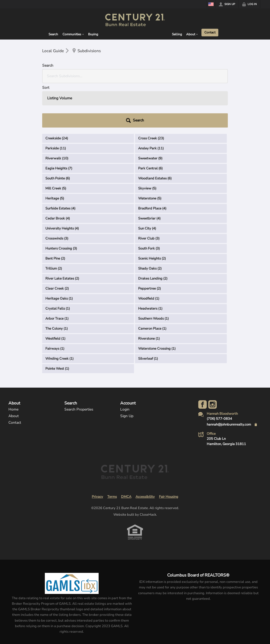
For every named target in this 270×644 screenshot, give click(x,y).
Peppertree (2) (150, 244)
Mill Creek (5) (56, 144)
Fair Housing (169, 452)
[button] (214, 76)
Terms (112, 452)
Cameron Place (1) (152, 284)
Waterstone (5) (150, 154)
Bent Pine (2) (55, 214)
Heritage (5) (55, 154)
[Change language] (211, 4)
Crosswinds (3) (57, 194)
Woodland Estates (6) (155, 134)
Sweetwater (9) (150, 114)
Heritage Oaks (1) (59, 254)
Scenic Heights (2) (152, 214)
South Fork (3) (149, 204)
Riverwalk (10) (57, 114)
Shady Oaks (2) (150, 224)
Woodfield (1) (149, 254)
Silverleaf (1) (148, 314)
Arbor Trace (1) (57, 274)
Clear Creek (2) (57, 244)
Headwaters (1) (150, 264)
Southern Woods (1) (153, 274)
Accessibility (145, 452)
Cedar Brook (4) (58, 174)
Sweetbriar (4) (149, 174)
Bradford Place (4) (152, 164)
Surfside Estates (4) (60, 164)
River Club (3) (149, 194)
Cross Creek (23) (151, 94)
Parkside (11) (56, 104)
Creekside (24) (57, 94)
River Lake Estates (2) (62, 234)
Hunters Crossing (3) (61, 204)
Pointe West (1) (57, 324)
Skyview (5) (147, 144)
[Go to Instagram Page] (213, 360)
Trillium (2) (54, 224)
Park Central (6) (150, 124)
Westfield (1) (55, 294)
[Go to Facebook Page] (202, 360)
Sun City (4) (147, 184)
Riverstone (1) (149, 294)
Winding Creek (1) (59, 314)
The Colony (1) (57, 284)
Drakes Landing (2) (153, 234)
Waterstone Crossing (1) (157, 304)
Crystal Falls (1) (58, 264)
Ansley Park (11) (151, 104)
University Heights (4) (62, 184)
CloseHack (148, 470)
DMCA (126, 452)
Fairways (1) (55, 304)
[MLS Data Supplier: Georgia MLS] (72, 539)
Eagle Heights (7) (59, 124)
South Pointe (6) (58, 134)
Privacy (97, 452)
